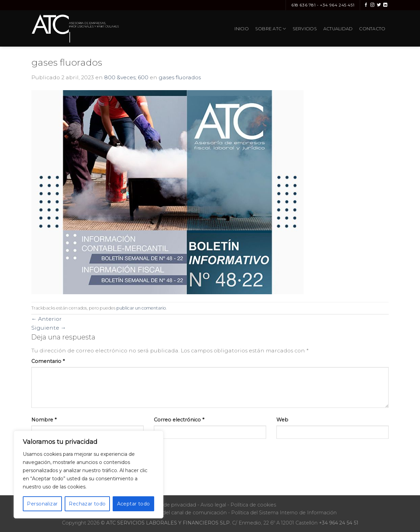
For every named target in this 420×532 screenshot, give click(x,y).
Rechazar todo (87, 504)
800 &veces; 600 (126, 77)
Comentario (48, 361)
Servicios (305, 29)
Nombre (44, 420)
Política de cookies (253, 505)
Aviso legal (213, 505)
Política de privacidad (170, 505)
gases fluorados (180, 77)
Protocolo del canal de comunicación (181, 513)
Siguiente (49, 328)
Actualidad (338, 29)
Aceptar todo (134, 504)
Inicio (242, 29)
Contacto (372, 29)
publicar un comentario (141, 308)
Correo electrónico (179, 420)
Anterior (46, 319)
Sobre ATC (271, 29)
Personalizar (42, 504)
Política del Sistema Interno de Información (284, 513)
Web (282, 420)
